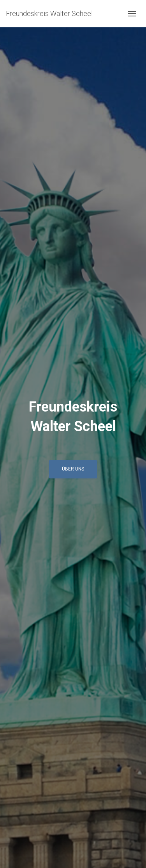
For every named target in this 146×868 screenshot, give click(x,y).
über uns (73, 469)
